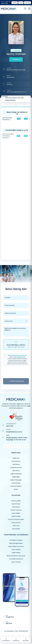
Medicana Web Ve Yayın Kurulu (16, 556)
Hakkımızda (16, 458)
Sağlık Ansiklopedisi (16, 474)
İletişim (16, 489)
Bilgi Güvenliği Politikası (16, 543)
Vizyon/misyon (16, 504)
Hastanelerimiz (16, 461)
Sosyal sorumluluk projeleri (16, 519)
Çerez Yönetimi (16, 562)
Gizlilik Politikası (16, 553)
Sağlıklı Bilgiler (16, 477)
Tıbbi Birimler (16, 464)
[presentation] (16, 373)
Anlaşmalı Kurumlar (16, 468)
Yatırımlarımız (16, 507)
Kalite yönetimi (16, 523)
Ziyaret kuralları (16, 516)
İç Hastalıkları (11, 77)
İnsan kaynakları (16, 501)
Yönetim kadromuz (16, 510)
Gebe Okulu (16, 526)
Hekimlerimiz (16, 471)
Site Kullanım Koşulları (16, 540)
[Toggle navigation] (29, 9)
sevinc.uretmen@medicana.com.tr (16, 92)
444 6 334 (4, 3)
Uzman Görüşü (16, 483)
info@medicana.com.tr (14, 432)
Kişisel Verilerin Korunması (16, 546)
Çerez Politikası (16, 550)
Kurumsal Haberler (16, 486)
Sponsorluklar (16, 529)
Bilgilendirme (20, 357)
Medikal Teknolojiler (16, 480)
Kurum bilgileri (16, 513)
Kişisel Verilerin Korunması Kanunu (17, 355)
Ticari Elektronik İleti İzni (16, 559)
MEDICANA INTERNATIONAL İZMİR (16, 70)
